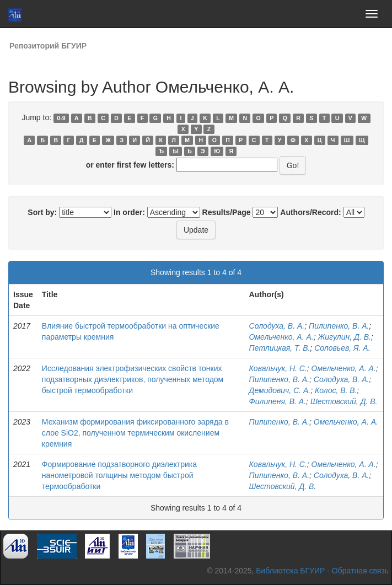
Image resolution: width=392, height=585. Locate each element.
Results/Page (227, 212)
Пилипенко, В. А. (339, 326)
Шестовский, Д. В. (344, 401)
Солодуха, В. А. (277, 326)
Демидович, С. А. (280, 390)
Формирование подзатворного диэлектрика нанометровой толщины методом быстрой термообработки (119, 475)
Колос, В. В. (336, 390)
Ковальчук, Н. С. (278, 368)
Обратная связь (360, 571)
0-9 (61, 118)
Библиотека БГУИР (290, 571)
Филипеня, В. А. (278, 401)
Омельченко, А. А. (281, 337)
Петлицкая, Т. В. (280, 348)
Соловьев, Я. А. (342, 348)
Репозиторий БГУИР (48, 46)
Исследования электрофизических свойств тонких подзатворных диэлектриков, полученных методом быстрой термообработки (133, 379)
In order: (129, 212)
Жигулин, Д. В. (344, 337)
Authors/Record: (310, 212)
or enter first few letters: (130, 165)
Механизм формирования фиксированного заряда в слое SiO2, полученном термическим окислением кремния (135, 433)
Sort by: (42, 212)
